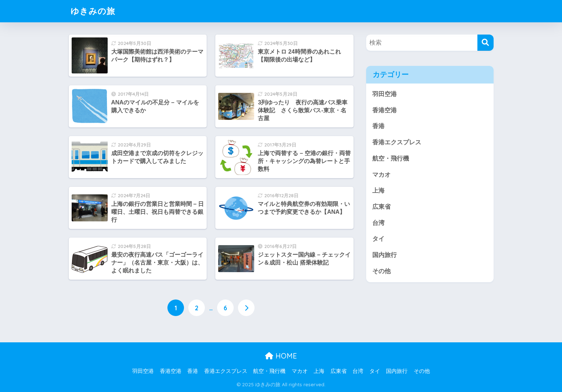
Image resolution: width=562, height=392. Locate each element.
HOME (281, 356)
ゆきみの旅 (93, 11)
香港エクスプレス (397, 142)
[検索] (485, 43)
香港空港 (385, 110)
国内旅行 (385, 255)
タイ (378, 239)
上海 (378, 191)
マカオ (381, 175)
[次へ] (246, 308)
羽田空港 (385, 94)
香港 (378, 126)
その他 (381, 271)
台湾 (378, 223)
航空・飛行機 (391, 159)
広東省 (381, 207)
